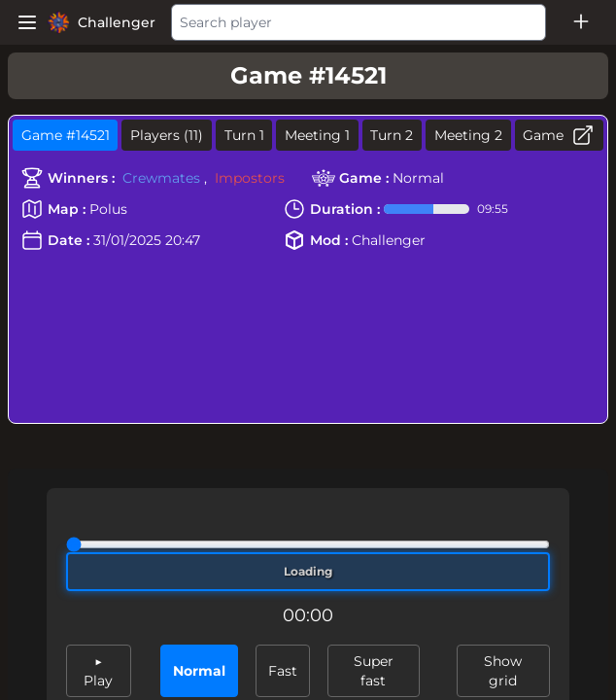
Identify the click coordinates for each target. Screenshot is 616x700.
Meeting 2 (468, 135)
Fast (283, 671)
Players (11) (167, 135)
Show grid (503, 671)
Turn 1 (244, 135)
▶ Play (98, 671)
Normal (199, 671)
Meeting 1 (317, 135)
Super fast (374, 671)
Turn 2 (392, 135)
